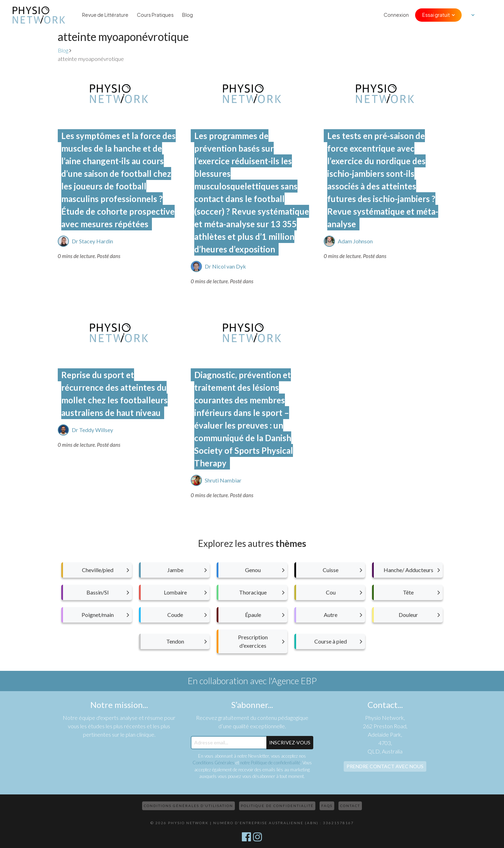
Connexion (396, 15)
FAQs (327, 806)
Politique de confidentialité (277, 806)
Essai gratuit (436, 15)
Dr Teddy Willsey (92, 430)
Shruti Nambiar (223, 480)
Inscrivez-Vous (290, 742)
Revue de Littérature (105, 15)
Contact (350, 806)
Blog (187, 15)
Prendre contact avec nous (385, 766)
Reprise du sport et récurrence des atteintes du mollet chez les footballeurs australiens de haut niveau (114, 394)
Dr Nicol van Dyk (225, 266)
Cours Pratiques (155, 15)
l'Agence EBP (293, 681)
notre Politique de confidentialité (270, 763)
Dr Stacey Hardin (92, 241)
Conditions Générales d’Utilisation (188, 806)
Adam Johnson (355, 241)
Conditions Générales (213, 763)
